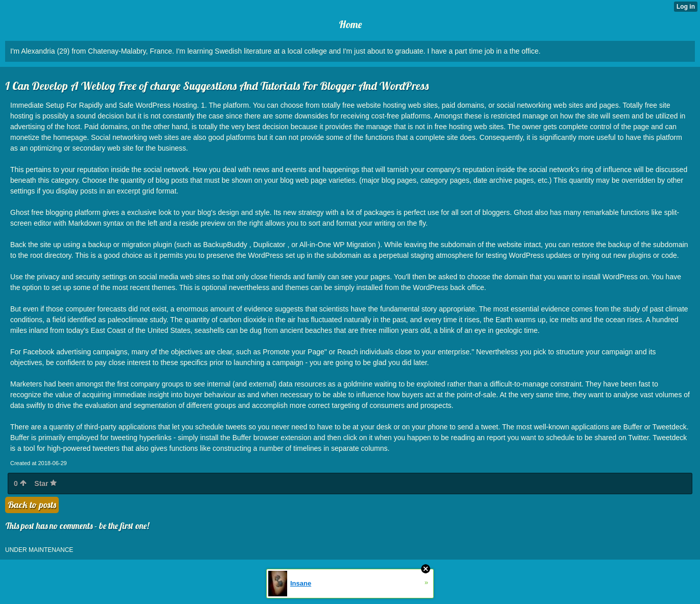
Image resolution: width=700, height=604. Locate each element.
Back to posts (32, 505)
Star (45, 484)
